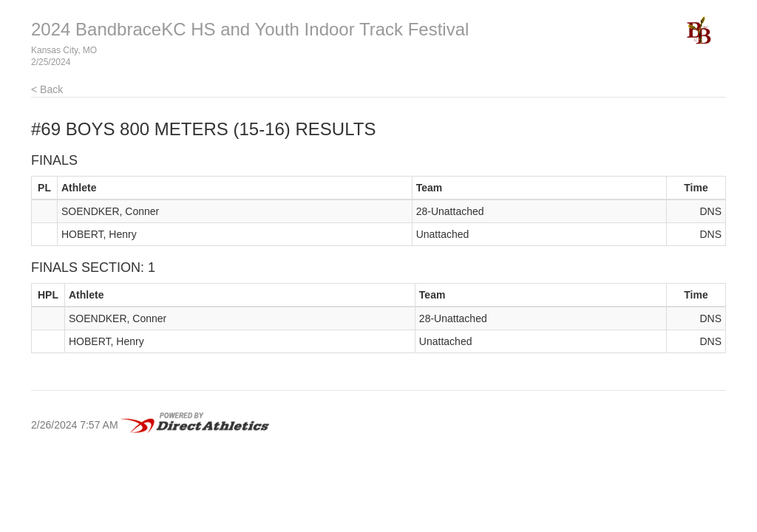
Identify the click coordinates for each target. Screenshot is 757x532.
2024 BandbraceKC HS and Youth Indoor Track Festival (250, 29)
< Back (47, 89)
